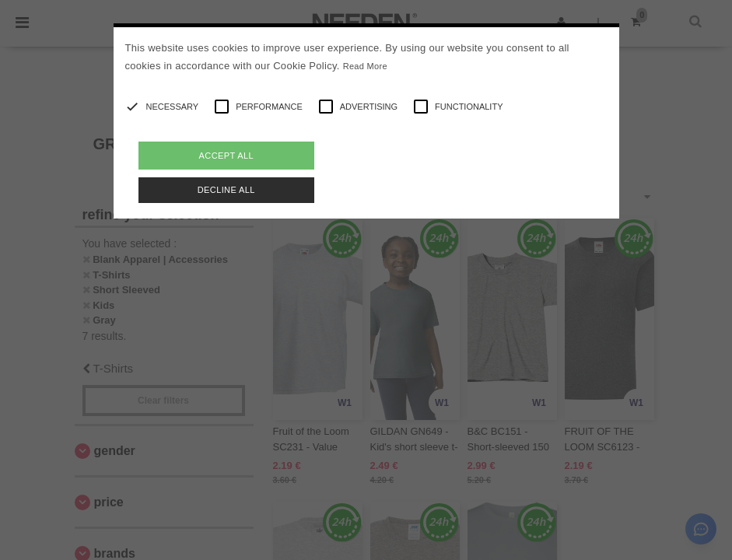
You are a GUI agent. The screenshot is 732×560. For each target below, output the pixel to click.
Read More (365, 66)
